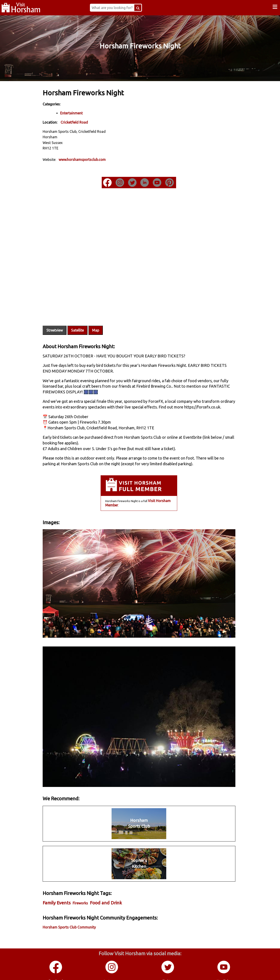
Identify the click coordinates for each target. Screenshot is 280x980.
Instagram (112, 971)
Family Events (60, 894)
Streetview (58, 325)
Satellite (81, 325)
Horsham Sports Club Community (73, 918)
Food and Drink (110, 894)
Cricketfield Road (78, 122)
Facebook (56, 971)
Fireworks (84, 894)
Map (99, 325)
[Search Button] (140, 8)
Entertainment (75, 113)
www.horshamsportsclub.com (86, 159)
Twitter (168, 971)
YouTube (224, 971)
